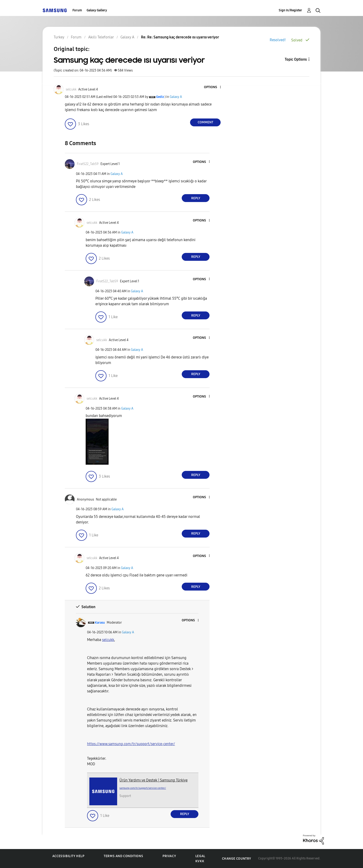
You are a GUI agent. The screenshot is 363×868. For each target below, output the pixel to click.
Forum (77, 10)
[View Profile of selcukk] (71, 89)
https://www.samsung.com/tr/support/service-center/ (131, 744)
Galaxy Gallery (97, 10)
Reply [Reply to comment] (196, 198)
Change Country (237, 859)
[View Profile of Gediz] (160, 97)
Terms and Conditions (123, 856)
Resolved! (278, 40)
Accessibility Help (68, 856)
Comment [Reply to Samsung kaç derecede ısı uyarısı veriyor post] (205, 122)
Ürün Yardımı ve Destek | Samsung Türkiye (153, 780)
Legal (200, 856)
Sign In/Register (290, 10)
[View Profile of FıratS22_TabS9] (88, 164)
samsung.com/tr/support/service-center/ (143, 788)
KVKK (200, 861)
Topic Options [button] (296, 59)
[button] (213, 87)
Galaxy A (176, 97)
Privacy (169, 856)
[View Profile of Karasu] (100, 623)
